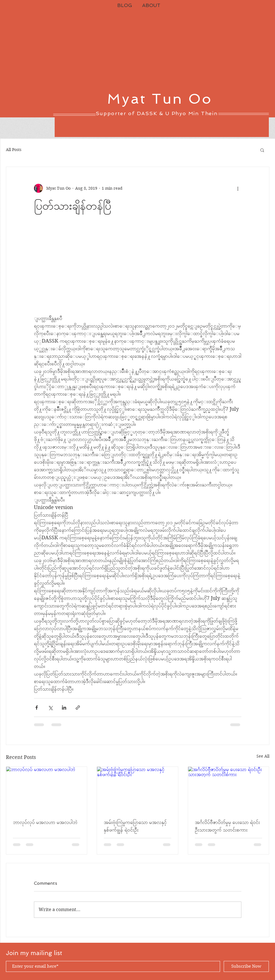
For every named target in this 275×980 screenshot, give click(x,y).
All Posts (14, 150)
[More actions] (238, 188)
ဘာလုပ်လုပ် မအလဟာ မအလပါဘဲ (45, 822)
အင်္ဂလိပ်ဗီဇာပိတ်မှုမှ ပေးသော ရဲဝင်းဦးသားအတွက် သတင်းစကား (227, 826)
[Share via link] (78, 708)
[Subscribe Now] (246, 966)
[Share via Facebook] (37, 708)
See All (263, 756)
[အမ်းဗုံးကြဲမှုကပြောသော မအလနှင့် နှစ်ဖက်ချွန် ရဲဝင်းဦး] (137, 789)
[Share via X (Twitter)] (50, 708)
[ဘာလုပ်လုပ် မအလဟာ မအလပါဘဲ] (47, 789)
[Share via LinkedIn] (64, 708)
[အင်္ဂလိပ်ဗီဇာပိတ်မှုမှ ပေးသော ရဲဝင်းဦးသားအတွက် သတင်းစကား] (229, 789)
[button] (262, 150)
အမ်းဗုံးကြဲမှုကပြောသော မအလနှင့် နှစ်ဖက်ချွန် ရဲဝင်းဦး (135, 826)
